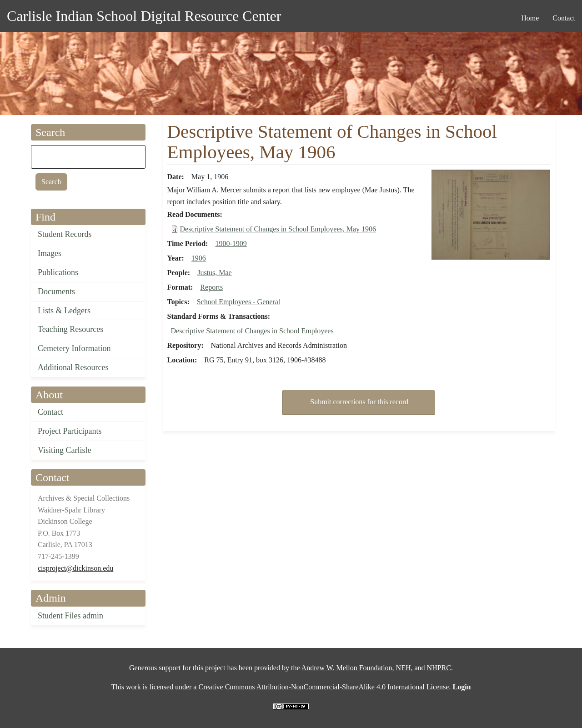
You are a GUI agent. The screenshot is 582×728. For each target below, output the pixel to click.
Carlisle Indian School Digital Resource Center (144, 16)
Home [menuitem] (530, 18)
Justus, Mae (215, 273)
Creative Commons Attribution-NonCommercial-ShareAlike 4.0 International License (324, 687)
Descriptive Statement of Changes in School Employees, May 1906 (278, 229)
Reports (211, 287)
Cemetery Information (74, 348)
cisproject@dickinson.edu (75, 568)
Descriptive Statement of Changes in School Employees (252, 331)
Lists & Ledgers (64, 311)
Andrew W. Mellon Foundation (347, 668)
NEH (404, 668)
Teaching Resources (70, 329)
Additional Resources (73, 367)
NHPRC (439, 668)
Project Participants (70, 431)
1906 (199, 258)
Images (50, 253)
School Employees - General (239, 302)
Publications (58, 272)
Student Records (65, 234)
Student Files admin (70, 616)
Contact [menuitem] (564, 18)
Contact (50, 412)
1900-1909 (231, 244)
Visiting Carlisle (64, 450)
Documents (56, 291)
